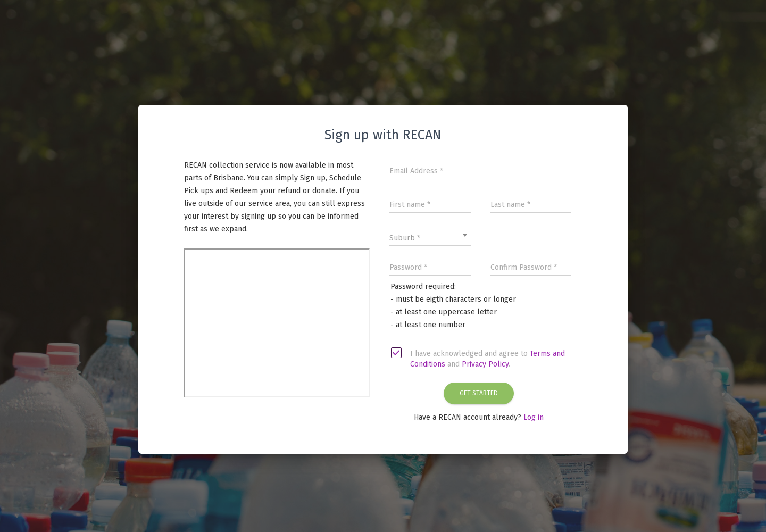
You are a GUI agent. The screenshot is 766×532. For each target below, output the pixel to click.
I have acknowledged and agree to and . (478, 359)
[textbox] (430, 238)
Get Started (479, 393)
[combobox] (430, 235)
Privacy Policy (485, 364)
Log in (534, 417)
